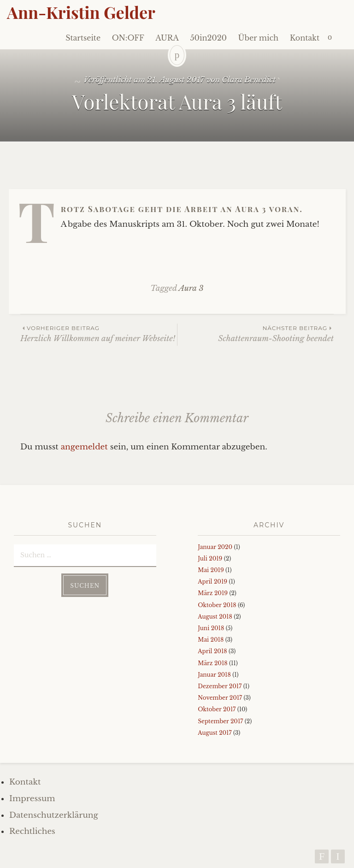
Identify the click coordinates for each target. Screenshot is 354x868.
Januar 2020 (215, 547)
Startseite (83, 38)
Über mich (259, 38)
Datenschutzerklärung (54, 815)
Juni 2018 (211, 628)
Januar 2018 (214, 675)
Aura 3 (191, 288)
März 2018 (212, 663)
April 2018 (212, 651)
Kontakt (305, 38)
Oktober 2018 (217, 605)
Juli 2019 (210, 558)
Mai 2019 (211, 570)
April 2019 (212, 582)
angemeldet (84, 447)
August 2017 (215, 733)
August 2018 (215, 617)
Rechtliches (32, 831)
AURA (167, 38)
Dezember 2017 (220, 686)
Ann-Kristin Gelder (81, 12)
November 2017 (220, 698)
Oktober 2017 (217, 709)
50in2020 (208, 38)
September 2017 (220, 721)
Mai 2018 (211, 640)
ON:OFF (128, 38)
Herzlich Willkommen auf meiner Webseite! (99, 334)
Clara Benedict (249, 80)
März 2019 (213, 593)
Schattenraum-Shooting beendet (256, 334)
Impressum (32, 799)
